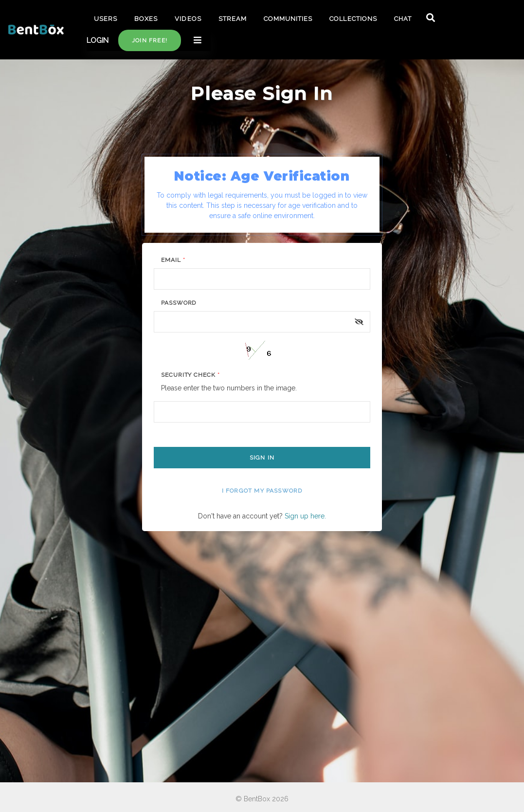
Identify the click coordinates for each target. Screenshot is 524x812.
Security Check (190, 375)
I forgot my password (262, 491)
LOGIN (98, 40)
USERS (106, 19)
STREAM (233, 19)
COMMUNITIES (288, 19)
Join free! (150, 40)
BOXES (146, 19)
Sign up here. (305, 516)
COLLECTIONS (353, 19)
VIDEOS (188, 19)
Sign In (262, 458)
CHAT (403, 19)
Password (179, 303)
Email (173, 260)
